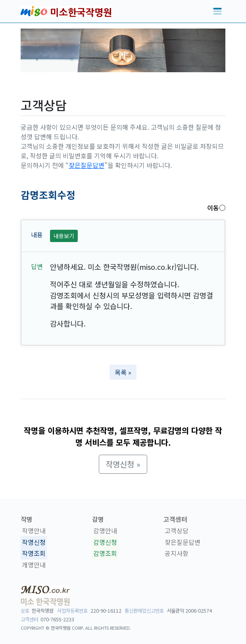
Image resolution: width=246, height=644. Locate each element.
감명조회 (105, 554)
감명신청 (105, 542)
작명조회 (34, 554)
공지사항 (177, 554)
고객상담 (177, 531)
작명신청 (34, 542)
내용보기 (64, 236)
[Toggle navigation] (217, 12)
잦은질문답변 (86, 165)
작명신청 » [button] (123, 464)
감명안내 (105, 531)
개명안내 (34, 565)
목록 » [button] (123, 372)
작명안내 (34, 531)
